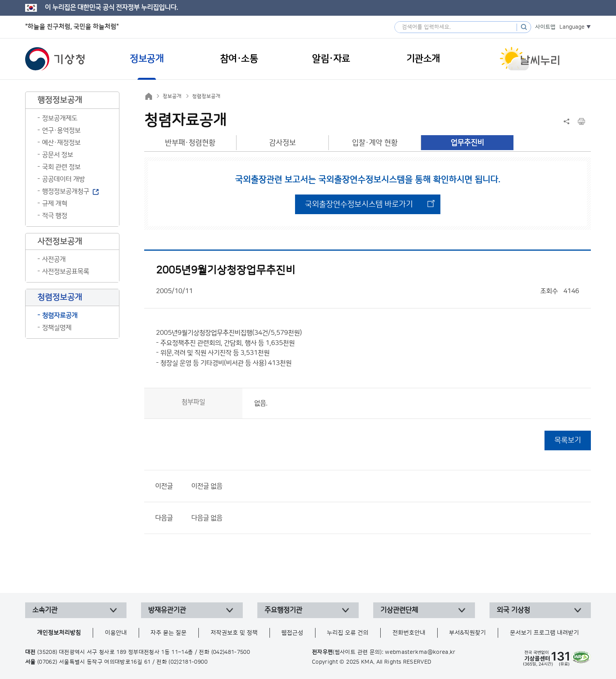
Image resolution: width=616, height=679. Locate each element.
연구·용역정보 (61, 130)
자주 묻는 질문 (169, 633)
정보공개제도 (60, 118)
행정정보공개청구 (66, 191)
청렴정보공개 (206, 96)
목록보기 (568, 440)
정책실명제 (57, 328)
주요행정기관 (283, 610)
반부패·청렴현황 (190, 143)
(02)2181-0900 (188, 662)
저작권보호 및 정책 (234, 633)
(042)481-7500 (231, 652)
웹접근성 (292, 633)
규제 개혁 (55, 204)
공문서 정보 (58, 155)
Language (572, 27)
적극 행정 (55, 216)
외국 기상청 (513, 610)
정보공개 (172, 96)
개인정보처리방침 (59, 633)
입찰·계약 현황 (375, 143)
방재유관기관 (167, 610)
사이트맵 (545, 27)
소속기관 (45, 610)
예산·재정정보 (61, 143)
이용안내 (116, 633)
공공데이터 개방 (63, 179)
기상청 (55, 59)
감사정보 (282, 143)
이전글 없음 (207, 486)
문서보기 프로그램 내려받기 (544, 633)
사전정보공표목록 (66, 272)
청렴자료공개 (60, 316)
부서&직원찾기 (467, 633)
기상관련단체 (399, 610)
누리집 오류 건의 (348, 633)
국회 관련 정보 (61, 167)
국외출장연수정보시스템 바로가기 (359, 204)
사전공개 (54, 259)
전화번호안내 (409, 633)
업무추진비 (467, 143)
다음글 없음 (207, 518)
